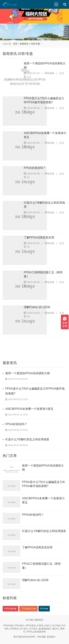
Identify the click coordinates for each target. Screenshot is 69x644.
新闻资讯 (24, 44)
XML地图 (41, 637)
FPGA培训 (10, 609)
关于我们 (30, 620)
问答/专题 (35, 44)
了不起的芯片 (28, 609)
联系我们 (51, 637)
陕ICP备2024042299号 (24, 637)
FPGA (44, 609)
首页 (15, 44)
